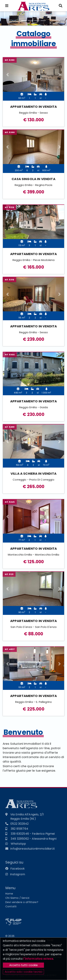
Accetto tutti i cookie (23, 965)
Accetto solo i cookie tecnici (23, 972)
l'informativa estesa (38, 959)
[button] (7, 75)
